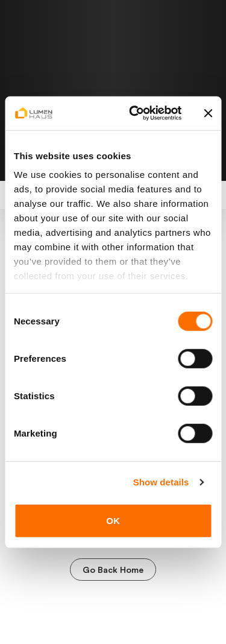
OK (113, 520)
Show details (161, 482)
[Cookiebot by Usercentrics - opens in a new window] (135, 113)
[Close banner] (208, 113)
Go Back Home (113, 570)
